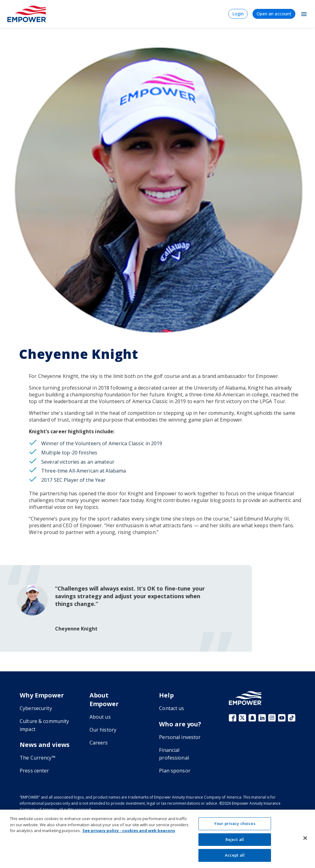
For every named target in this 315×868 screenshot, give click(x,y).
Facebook (233, 718)
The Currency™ (38, 758)
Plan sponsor (175, 771)
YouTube (282, 718)
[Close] (305, 838)
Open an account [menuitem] (274, 14)
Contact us (171, 708)
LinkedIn (262, 718)
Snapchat (252, 718)
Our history (103, 730)
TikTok (292, 718)
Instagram (272, 718)
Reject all (235, 839)
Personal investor (180, 737)
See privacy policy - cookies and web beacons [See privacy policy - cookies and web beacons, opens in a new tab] (129, 831)
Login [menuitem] (238, 14)
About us (100, 717)
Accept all (235, 855)
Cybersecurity (36, 708)
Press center (34, 771)
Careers (99, 743)
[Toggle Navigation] (304, 14)
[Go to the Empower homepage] (245, 698)
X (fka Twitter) (242, 718)
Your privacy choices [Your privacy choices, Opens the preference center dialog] (235, 823)
